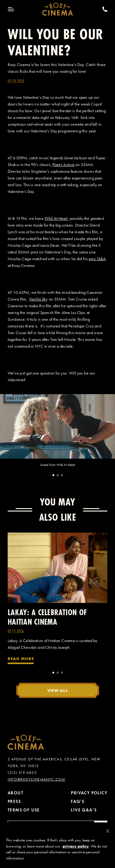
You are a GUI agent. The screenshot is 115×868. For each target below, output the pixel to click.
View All (58, 690)
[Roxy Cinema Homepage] (57, 9)
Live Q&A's (84, 810)
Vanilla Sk (37, 299)
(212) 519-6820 (22, 773)
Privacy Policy (89, 793)
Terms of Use (24, 810)
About (15, 793)
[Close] (108, 835)
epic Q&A (97, 259)
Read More (21, 659)
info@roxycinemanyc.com (36, 779)
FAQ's (78, 802)
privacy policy (76, 850)
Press (14, 802)
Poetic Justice (63, 165)
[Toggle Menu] (11, 9)
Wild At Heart (56, 218)
